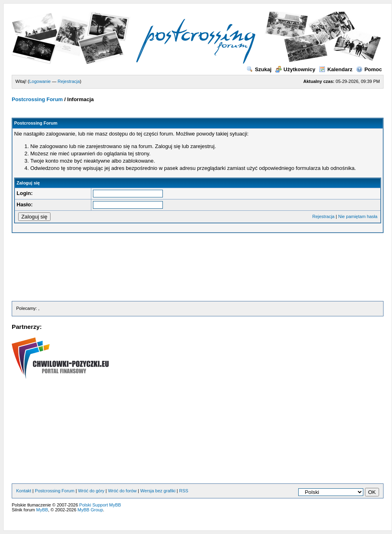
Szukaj (259, 69)
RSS (184, 491)
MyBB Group (90, 510)
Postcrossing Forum (37, 99)
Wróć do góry (91, 491)
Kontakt (24, 491)
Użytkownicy (295, 69)
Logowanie (40, 81)
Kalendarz (336, 69)
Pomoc (369, 69)
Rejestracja (69, 81)
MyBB (42, 510)
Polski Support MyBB (100, 505)
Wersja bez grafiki (158, 491)
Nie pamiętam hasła (358, 216)
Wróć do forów (122, 491)
